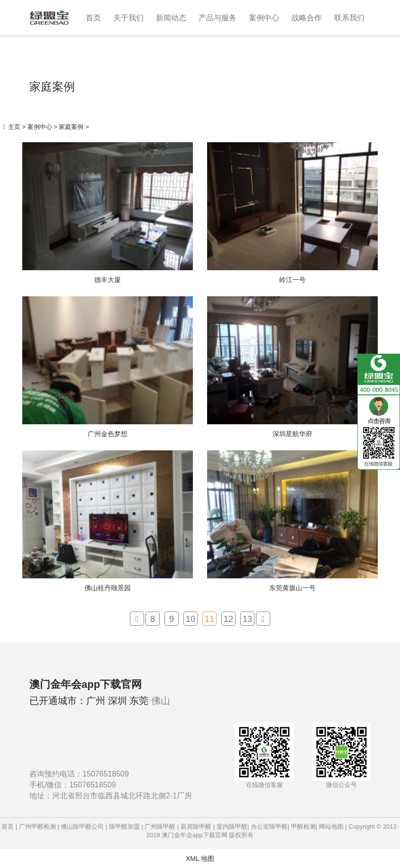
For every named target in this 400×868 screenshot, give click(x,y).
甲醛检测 (303, 827)
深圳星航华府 (292, 434)
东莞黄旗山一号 (292, 588)
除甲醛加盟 (124, 827)
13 (247, 619)
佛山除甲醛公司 (82, 827)
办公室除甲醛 (269, 827)
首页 (93, 18)
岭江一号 (292, 280)
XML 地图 (200, 859)
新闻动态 (171, 18)
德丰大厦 (108, 280)
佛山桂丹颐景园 (108, 588)
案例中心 (264, 18)
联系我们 (349, 18)
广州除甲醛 (160, 827)
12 (228, 619)
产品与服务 (218, 18)
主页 (14, 127)
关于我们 (128, 18)
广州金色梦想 (108, 434)
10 (191, 619)
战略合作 (307, 18)
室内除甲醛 (232, 827)
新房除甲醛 (196, 827)
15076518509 (106, 774)
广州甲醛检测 (37, 827)
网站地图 (331, 827)
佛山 (161, 701)
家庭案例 (71, 127)
